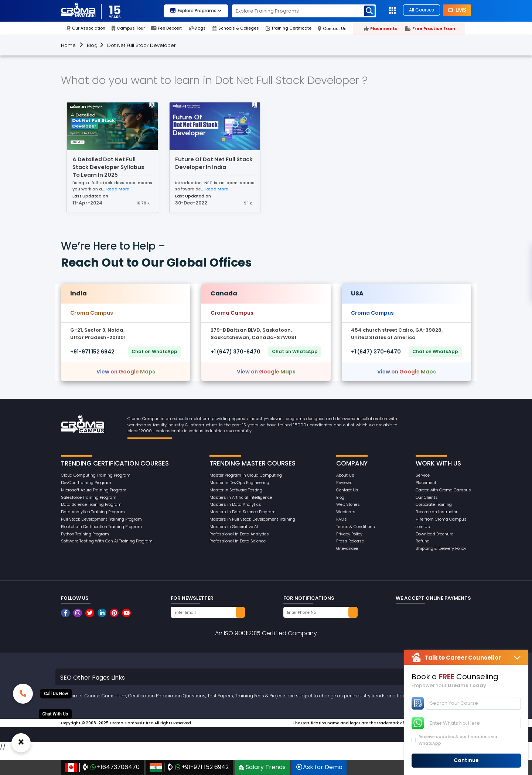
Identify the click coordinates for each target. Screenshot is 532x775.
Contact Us (347, 490)
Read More (118, 189)
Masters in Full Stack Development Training (252, 519)
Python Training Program (85, 534)
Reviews (344, 483)
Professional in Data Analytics (239, 534)
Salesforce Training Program (89, 497)
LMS (457, 10)
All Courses (422, 10)
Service (423, 475)
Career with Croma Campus (443, 490)
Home (68, 45)
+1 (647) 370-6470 (236, 352)
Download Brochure (434, 534)
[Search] (474, 703)
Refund (423, 541)
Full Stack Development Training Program (101, 519)
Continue (466, 760)
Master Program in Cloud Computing (246, 475)
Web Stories (348, 504)
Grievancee (347, 548)
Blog (92, 45)
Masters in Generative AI (234, 527)
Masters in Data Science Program (243, 512)
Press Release (350, 541)
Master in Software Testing (236, 490)
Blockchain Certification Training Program (101, 527)
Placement (426, 483)
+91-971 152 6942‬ (92, 352)
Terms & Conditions (356, 527)
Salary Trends (262, 767)
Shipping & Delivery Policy (441, 548)
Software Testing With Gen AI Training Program (107, 541)
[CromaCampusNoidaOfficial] (66, 613)
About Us (345, 475)
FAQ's (342, 519)
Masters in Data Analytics (235, 504)
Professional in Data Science (238, 541)
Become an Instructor (436, 512)
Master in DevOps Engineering (239, 483)
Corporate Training (434, 504)
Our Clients (427, 497)
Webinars (346, 512)
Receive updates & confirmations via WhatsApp (458, 740)
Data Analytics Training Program (93, 512)
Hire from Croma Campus (441, 519)
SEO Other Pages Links (93, 678)
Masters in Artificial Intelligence (241, 497)
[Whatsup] (55, 714)
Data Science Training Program (91, 504)
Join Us (423, 527)
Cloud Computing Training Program (96, 475)
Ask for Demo (319, 767)
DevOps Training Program (86, 483)
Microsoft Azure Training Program (94, 490)
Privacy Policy (349, 534)
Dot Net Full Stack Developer (141, 45)
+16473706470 (102, 767)
